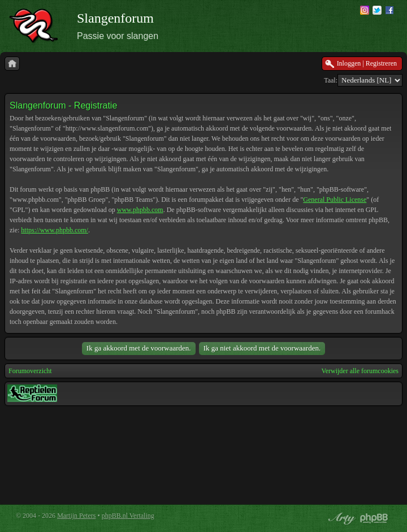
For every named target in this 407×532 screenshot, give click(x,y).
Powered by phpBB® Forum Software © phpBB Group (374, 518)
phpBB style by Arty (340, 518)
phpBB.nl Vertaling (128, 516)
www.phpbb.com (140, 210)
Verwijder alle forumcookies (360, 371)
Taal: (331, 80)
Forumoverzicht (30, 371)
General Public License (335, 200)
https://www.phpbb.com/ (55, 230)
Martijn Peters (76, 516)
